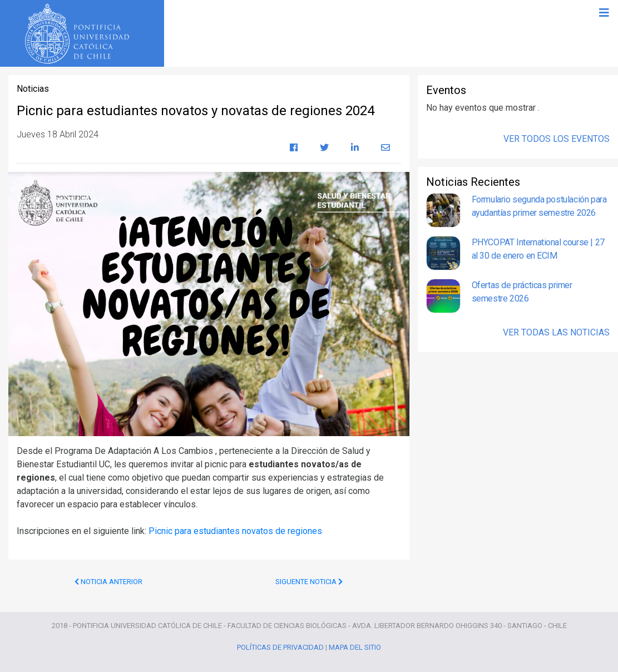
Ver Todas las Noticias (556, 332)
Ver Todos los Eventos (557, 139)
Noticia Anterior (108, 582)
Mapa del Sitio (355, 647)
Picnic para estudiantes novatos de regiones (235, 531)
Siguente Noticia (309, 582)
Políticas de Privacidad (280, 647)
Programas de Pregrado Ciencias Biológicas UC (392, 33)
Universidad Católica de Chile (80, 34)
